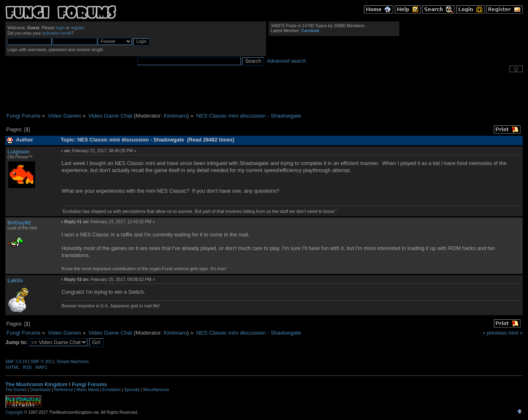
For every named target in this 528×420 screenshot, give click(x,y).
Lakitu (15, 280)
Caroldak (310, 31)
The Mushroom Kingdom (37, 384)
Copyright (14, 412)
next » (515, 333)
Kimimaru (175, 116)
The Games (16, 390)
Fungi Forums (89, 384)
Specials (132, 390)
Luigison (18, 152)
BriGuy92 (19, 223)
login (60, 28)
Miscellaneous (156, 390)
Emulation (111, 390)
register (78, 28)
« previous (495, 333)
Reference (64, 390)
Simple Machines (73, 362)
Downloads (40, 390)
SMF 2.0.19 (16, 362)
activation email (57, 33)
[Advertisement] (264, 92)
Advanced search (286, 61)
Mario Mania (88, 390)
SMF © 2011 (42, 362)
